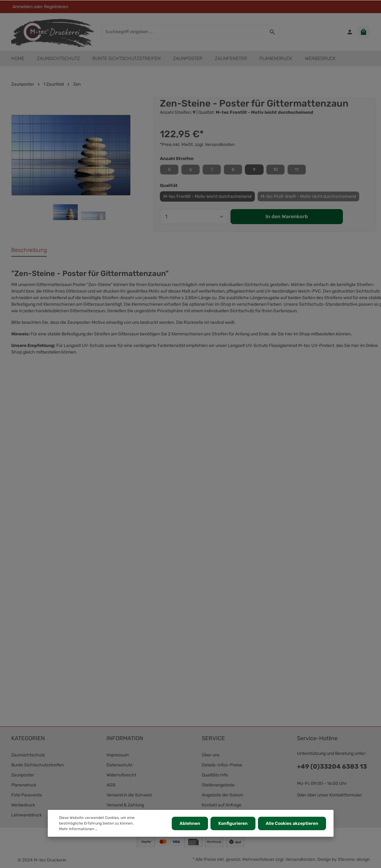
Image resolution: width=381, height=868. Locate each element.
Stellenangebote (218, 785)
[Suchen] (272, 32)
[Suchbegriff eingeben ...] (183, 32)
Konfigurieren (233, 823)
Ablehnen (190, 823)
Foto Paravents (27, 795)
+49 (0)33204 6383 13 (332, 766)
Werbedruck (23, 805)
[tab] (29, 251)
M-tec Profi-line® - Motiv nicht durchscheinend (308, 196)
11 (297, 170)
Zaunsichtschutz (28, 755)
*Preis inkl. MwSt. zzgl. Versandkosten (197, 145)
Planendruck (24, 785)
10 (276, 170)
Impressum (118, 755)
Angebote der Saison (222, 795)
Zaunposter (23, 775)
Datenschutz (119, 765)
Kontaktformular (346, 795)
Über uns (211, 755)
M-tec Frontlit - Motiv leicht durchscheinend (207, 196)
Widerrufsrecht (121, 775)
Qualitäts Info (215, 775)
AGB (111, 785)
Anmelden (22, 7)
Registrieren (56, 7)
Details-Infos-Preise (222, 765)
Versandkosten (300, 859)
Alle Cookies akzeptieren (292, 823)
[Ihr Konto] (350, 32)
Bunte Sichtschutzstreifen (37, 765)
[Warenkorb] (364, 32)
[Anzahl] (194, 217)
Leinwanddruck (27, 815)
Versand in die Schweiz (129, 795)
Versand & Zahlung (125, 805)
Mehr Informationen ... (79, 829)
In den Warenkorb (287, 216)
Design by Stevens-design (344, 859)
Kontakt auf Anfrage (222, 805)
